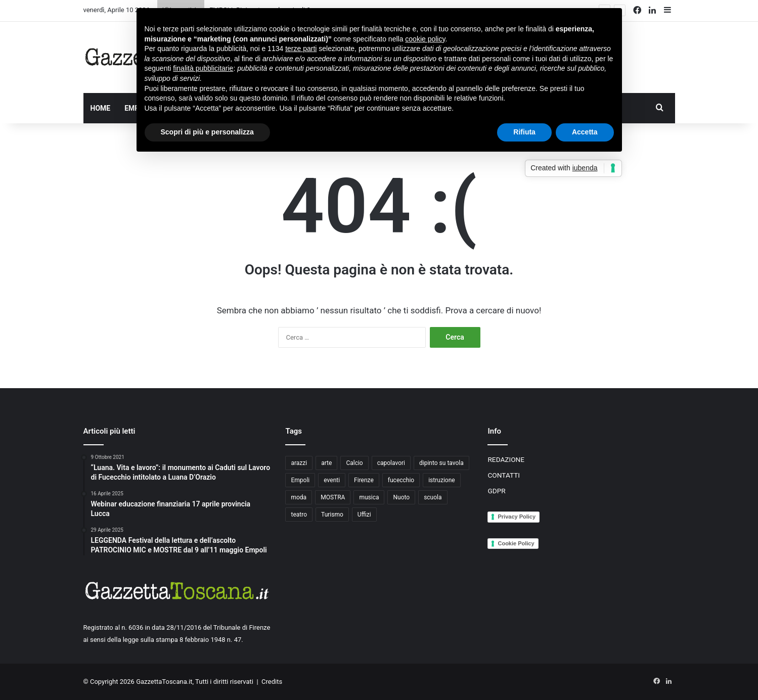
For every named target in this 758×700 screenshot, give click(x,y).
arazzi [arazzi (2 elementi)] (299, 463)
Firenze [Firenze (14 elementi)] (364, 480)
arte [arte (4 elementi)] (326, 463)
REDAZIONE (506, 459)
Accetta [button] (585, 132)
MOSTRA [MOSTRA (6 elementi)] (333, 497)
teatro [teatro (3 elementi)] (299, 515)
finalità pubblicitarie (203, 68)
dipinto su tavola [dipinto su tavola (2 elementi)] (441, 463)
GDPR (496, 491)
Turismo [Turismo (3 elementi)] (332, 515)
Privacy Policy (517, 517)
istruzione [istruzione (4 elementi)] (441, 480)
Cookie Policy (516, 543)
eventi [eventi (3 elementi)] (332, 480)
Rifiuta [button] (524, 132)
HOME (101, 108)
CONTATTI (504, 475)
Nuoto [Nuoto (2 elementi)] (401, 497)
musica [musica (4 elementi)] (369, 497)
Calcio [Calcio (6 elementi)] (354, 463)
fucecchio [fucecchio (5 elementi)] (401, 480)
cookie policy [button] (425, 39)
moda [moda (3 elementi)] (299, 497)
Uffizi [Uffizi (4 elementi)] (364, 515)
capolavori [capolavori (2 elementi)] (391, 463)
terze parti (301, 49)
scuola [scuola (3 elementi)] (433, 497)
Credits (272, 682)
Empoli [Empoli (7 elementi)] (300, 480)
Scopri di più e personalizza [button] (207, 132)
